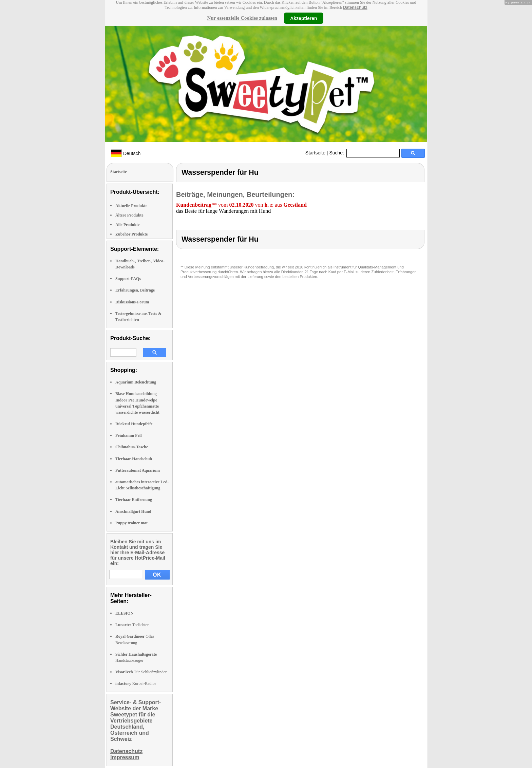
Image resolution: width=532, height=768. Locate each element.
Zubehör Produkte (131, 234)
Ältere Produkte (129, 215)
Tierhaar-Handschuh (134, 459)
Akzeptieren (303, 18)
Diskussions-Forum (132, 302)
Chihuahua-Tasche (132, 447)
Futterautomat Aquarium (138, 470)
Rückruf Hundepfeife (134, 424)
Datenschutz (355, 7)
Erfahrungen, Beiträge (135, 290)
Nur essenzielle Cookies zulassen (242, 18)
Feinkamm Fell (129, 435)
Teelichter (132, 625)
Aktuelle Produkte (131, 206)
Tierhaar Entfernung (134, 500)
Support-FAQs (128, 279)
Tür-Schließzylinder (141, 672)
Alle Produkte (127, 225)
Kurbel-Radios (136, 683)
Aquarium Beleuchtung (136, 382)
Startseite (315, 153)
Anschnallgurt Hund (133, 511)
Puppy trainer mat (131, 523)
